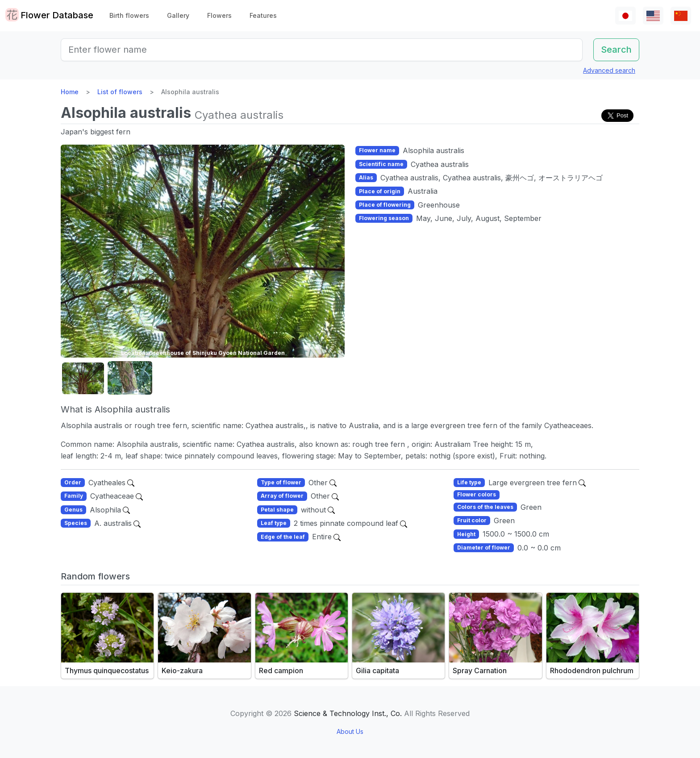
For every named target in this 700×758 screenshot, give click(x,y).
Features (263, 15)
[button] (83, 378)
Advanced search (609, 70)
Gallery (178, 15)
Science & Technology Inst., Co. (348, 713)
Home (70, 92)
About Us (350, 731)
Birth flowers (129, 15)
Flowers (219, 15)
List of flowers (120, 92)
